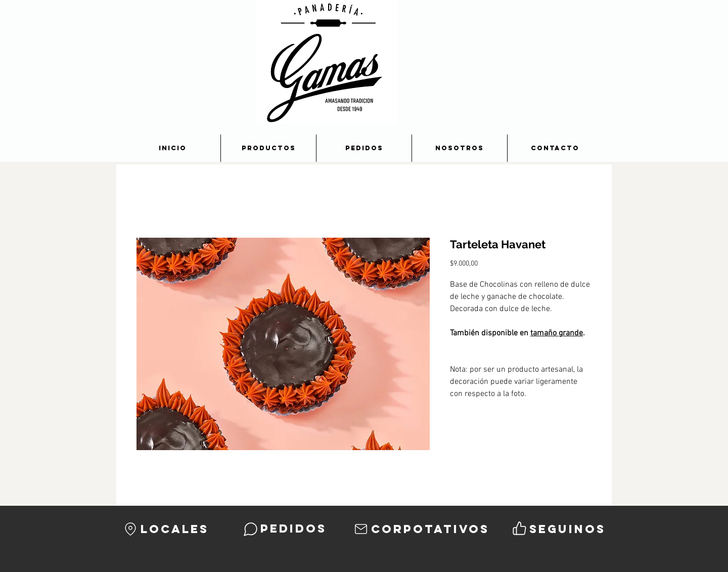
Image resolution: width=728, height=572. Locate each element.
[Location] (130, 529)
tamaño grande (557, 333)
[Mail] (361, 529)
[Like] (519, 528)
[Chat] (250, 529)
